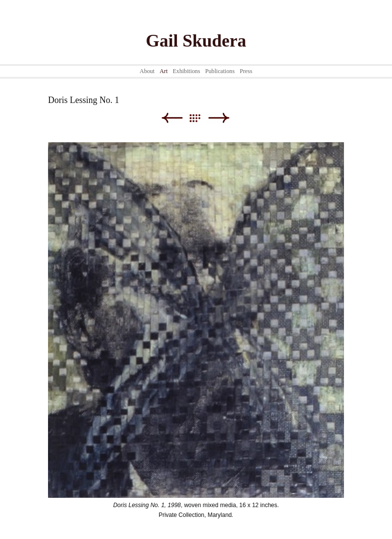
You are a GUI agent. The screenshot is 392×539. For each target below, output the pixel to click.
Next (219, 118)
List (200, 118)
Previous (172, 118)
